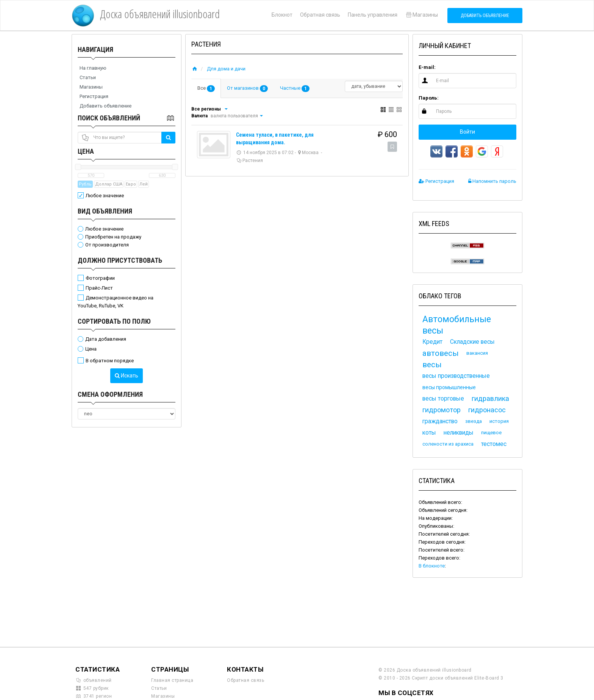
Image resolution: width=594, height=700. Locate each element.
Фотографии (100, 278)
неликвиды (459, 433)
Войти (467, 132)
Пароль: (429, 98)
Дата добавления (106, 339)
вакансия (477, 353)
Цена (86, 151)
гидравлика (490, 398)
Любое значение (105, 196)
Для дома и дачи (226, 69)
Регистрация (94, 96)
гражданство (440, 421)
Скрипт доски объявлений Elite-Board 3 (458, 678)
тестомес (494, 444)
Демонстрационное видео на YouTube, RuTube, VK (116, 302)
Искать (127, 376)
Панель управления (373, 15)
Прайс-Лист (99, 288)
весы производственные (456, 376)
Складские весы (472, 342)
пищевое (491, 433)
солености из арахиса (448, 444)
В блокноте (432, 566)
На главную (93, 68)
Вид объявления (105, 211)
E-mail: (427, 67)
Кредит (432, 342)
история (499, 421)
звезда (474, 421)
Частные (295, 89)
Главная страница (172, 680)
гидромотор (442, 410)
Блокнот (282, 15)
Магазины (421, 15)
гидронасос (487, 410)
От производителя (107, 245)
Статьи (88, 77)
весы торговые (443, 399)
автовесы (441, 353)
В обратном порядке (110, 361)
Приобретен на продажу (113, 237)
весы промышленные (449, 387)
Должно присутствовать (120, 260)
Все (206, 89)
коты (429, 433)
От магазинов (247, 89)
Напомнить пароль (492, 181)
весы (432, 365)
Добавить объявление (485, 16)
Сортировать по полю (114, 321)
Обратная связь (320, 15)
